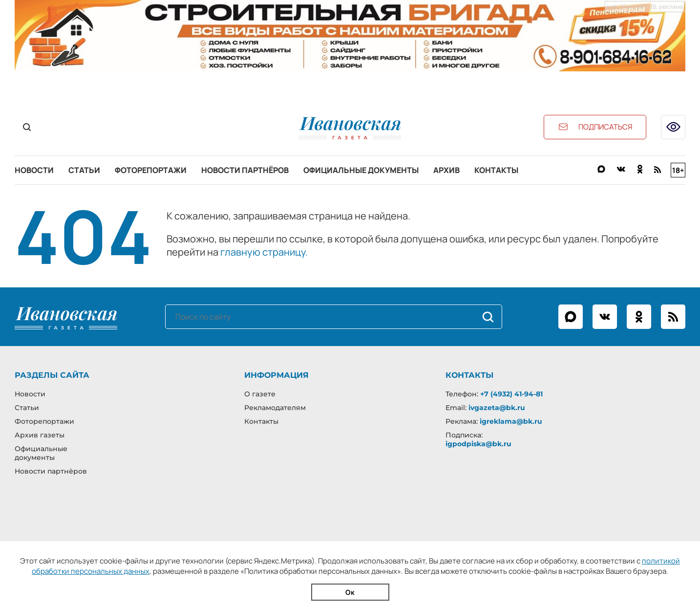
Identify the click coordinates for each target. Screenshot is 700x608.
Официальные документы (361, 170)
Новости (34, 170)
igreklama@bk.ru (511, 421)
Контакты (496, 170)
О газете (260, 394)
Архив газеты (40, 435)
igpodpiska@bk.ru (478, 444)
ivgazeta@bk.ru (497, 408)
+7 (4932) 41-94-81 (511, 394)
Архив (446, 170)
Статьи (84, 170)
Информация (276, 375)
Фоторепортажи (151, 170)
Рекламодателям (275, 408)
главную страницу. (264, 252)
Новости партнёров (245, 170)
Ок (350, 592)
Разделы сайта (52, 375)
